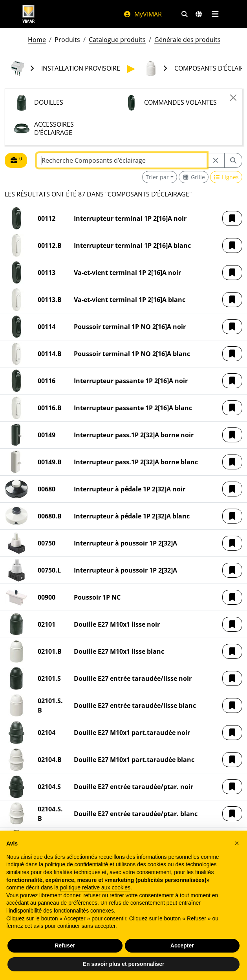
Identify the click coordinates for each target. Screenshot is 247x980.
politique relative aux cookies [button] (95, 887)
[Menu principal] (215, 14)
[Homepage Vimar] (29, 14)
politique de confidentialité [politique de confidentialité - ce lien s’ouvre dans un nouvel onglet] (76, 864)
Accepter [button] (182, 945)
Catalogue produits (117, 40)
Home (37, 40)
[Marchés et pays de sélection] (199, 14)
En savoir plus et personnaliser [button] (124, 964)
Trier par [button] (157, 177)
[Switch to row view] (226, 177)
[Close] (233, 98)
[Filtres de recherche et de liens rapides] (185, 14)
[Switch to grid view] (194, 177)
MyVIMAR (143, 14)
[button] (232, 218)
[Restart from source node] (216, 160)
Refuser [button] (65, 945)
